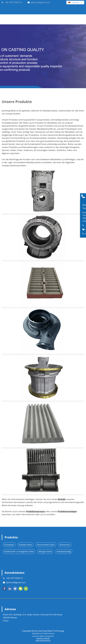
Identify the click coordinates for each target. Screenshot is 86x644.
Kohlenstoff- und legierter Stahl (19, 551)
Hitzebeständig (64, 551)
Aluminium (65, 545)
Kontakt (62, 499)
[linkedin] (10, 589)
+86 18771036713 (13, 2)
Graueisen (9, 545)
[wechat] (21, 589)
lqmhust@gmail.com (40, 2)
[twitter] (15, 589)
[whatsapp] (26, 589)
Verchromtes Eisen (46, 545)
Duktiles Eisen (25, 545)
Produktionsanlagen (67, 511)
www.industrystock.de (43, 640)
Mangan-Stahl (45, 551)
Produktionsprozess (36, 511)
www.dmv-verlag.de (43, 638)
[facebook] (4, 589)
